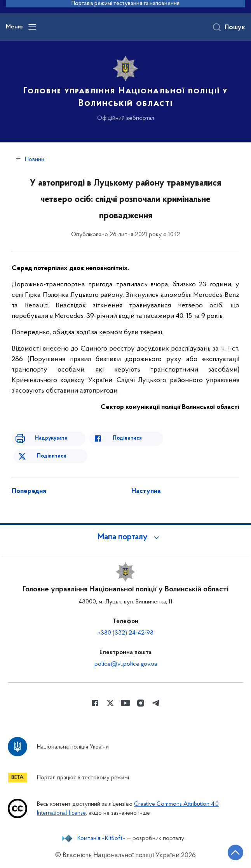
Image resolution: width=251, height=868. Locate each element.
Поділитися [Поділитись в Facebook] (127, 438)
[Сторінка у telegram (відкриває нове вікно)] (156, 703)
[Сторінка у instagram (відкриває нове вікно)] (141, 703)
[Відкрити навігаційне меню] (32, 27)
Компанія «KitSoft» (101, 838)
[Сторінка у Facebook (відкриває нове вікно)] (95, 703)
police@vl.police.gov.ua (126, 664)
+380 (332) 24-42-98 (126, 633)
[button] (125, 537)
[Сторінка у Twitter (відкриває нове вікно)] (110, 703)
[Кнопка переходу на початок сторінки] (235, 852)
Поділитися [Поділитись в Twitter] (51, 456)
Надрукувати (51, 438)
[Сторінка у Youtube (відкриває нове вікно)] (125, 703)
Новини (35, 160)
